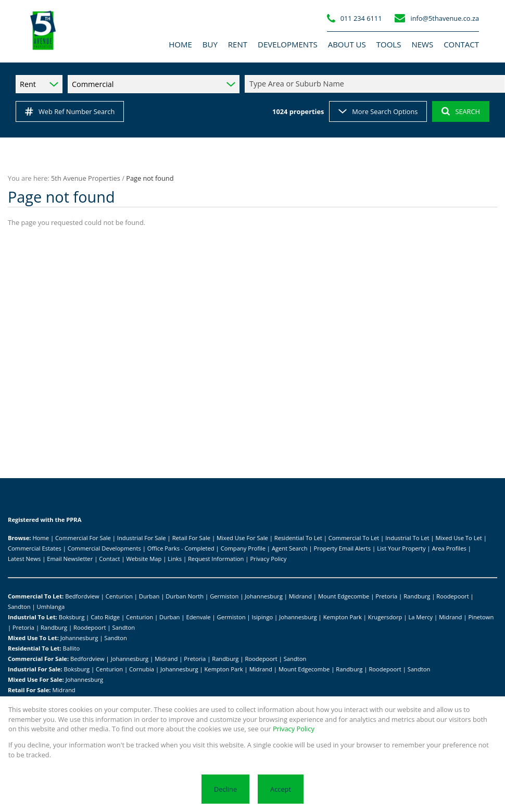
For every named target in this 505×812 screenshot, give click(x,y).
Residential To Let (298, 538)
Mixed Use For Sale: (36, 679)
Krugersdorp (385, 617)
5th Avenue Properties (86, 178)
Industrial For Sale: (35, 669)
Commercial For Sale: (38, 659)
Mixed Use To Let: (33, 638)
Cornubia (142, 669)
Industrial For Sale (142, 538)
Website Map (144, 559)
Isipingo (263, 617)
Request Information (216, 559)
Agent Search (290, 548)
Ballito (72, 648)
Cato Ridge (105, 617)
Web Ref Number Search (70, 111)
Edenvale (198, 617)
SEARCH (461, 111)
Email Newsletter (70, 559)
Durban (149, 596)
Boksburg (72, 617)
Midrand (300, 596)
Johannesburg (264, 596)
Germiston (224, 596)
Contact (109, 559)
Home (41, 538)
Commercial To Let (354, 538)
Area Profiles (449, 548)
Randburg (417, 596)
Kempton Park (343, 617)
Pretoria (386, 596)
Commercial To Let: (36, 596)
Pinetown (481, 617)
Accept (281, 789)
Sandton (19, 607)
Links (175, 559)
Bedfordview (82, 596)
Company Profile (243, 548)
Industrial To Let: (33, 617)
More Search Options (378, 111)
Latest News (24, 559)
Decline (225, 789)
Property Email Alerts (343, 548)
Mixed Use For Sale (242, 538)
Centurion (119, 596)
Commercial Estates (35, 548)
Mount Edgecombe (344, 596)
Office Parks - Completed (181, 548)
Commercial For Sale (83, 538)
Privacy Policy (268, 559)
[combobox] (376, 84)
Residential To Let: (35, 648)
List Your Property (401, 548)
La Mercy (420, 617)
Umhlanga (51, 607)
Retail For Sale (191, 538)
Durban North (185, 596)
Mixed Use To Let (458, 538)
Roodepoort (452, 596)
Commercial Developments (104, 548)
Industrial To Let (407, 538)
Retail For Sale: (29, 690)
